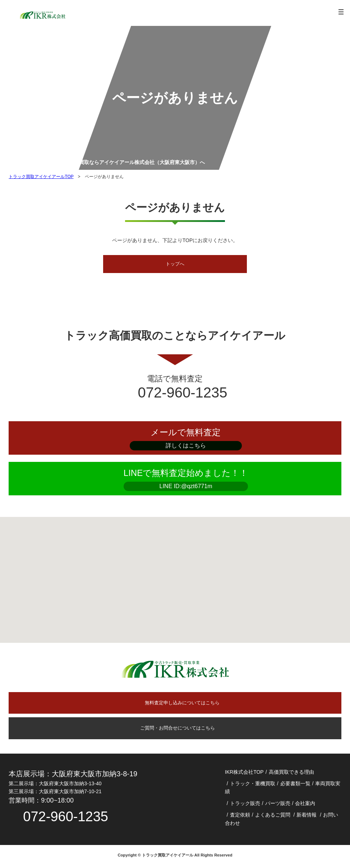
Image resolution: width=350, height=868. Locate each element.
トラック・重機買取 (253, 786)
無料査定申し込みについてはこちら (182, 704)
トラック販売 (245, 805)
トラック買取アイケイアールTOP (41, 177)
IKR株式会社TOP (244, 774)
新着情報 (307, 817)
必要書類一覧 (295, 786)
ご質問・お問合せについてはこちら (175, 730)
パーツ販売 (278, 805)
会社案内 (305, 805)
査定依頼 (240, 817)
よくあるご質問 (273, 817)
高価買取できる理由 (291, 774)
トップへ (175, 264)
